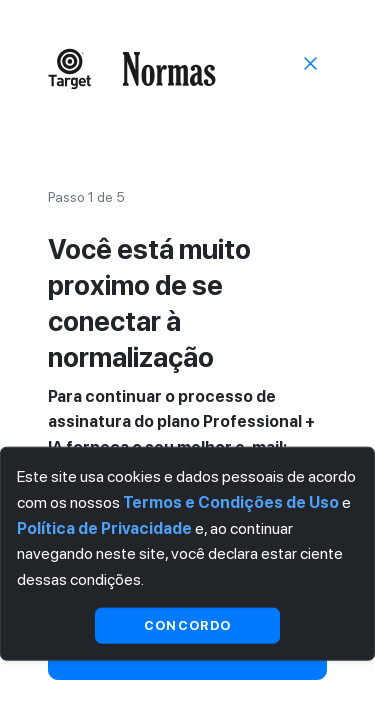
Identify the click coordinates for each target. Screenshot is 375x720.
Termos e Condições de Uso (231, 502)
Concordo (187, 624)
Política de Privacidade (104, 527)
